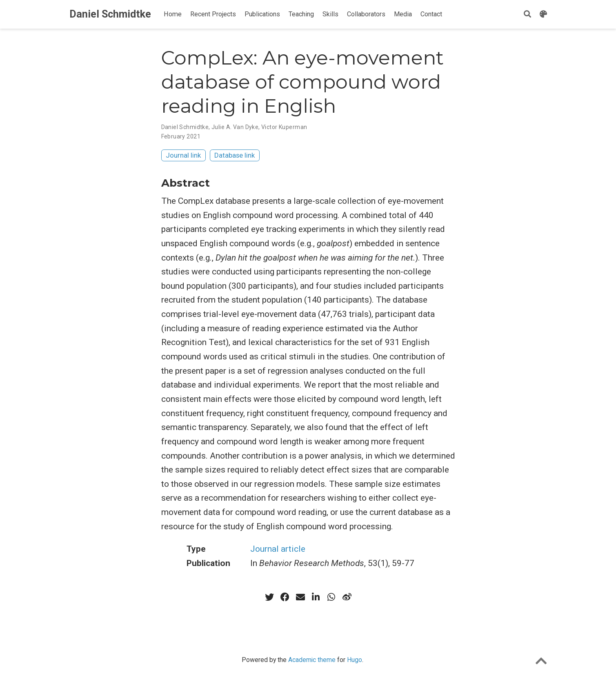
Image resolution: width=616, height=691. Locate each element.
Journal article (278, 549)
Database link (235, 155)
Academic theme (312, 660)
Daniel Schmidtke (110, 14)
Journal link (183, 155)
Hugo (355, 660)
